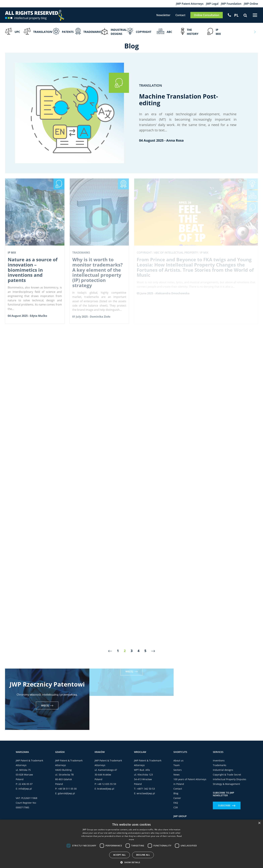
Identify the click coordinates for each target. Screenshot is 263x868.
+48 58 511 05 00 (67, 789)
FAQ (176, 803)
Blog (176, 793)
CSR (176, 807)
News (177, 775)
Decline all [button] (143, 855)
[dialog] (131, 844)
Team (177, 765)
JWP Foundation (231, 4)
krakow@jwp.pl (106, 789)
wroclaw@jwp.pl (146, 793)
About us (178, 760)
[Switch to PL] (236, 15)
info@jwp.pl (25, 789)
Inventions (219, 760)
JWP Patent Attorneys (190, 4)
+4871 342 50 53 (146, 789)
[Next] (153, 651)
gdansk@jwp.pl (66, 793)
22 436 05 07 (25, 784)
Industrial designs (223, 770)
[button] (131, 862)
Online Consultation (207, 15)
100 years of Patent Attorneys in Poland (190, 782)
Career (177, 798)
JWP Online (251, 4)
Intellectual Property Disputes (230, 779)
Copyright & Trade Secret (227, 775)
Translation (151, 85)
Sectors (178, 770)
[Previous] (110, 651)
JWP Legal (212, 4)
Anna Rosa (175, 140)
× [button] (259, 823)
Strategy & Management (226, 784)
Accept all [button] (120, 855)
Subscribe (227, 805)
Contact (180, 15)
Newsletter (163, 15)
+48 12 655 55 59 (107, 784)
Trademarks (220, 765)
